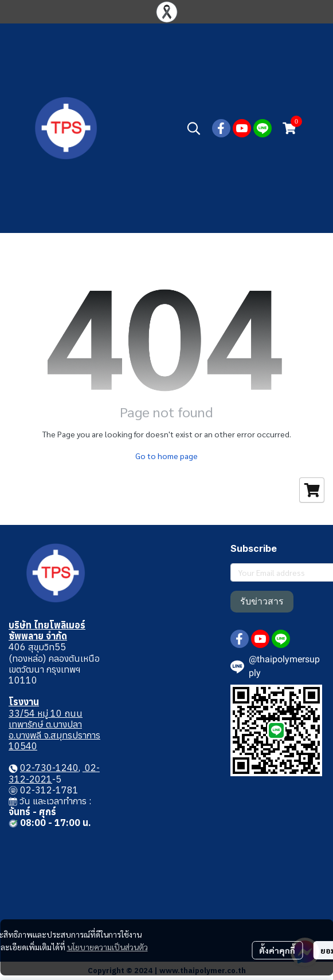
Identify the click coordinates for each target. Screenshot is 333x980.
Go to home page (167, 456)
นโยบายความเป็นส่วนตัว (107, 947)
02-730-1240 (49, 768)
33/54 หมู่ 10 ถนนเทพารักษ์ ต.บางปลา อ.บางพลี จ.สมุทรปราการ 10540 (54, 730)
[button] (194, 128)
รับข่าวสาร (262, 601)
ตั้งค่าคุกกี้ (277, 950)
